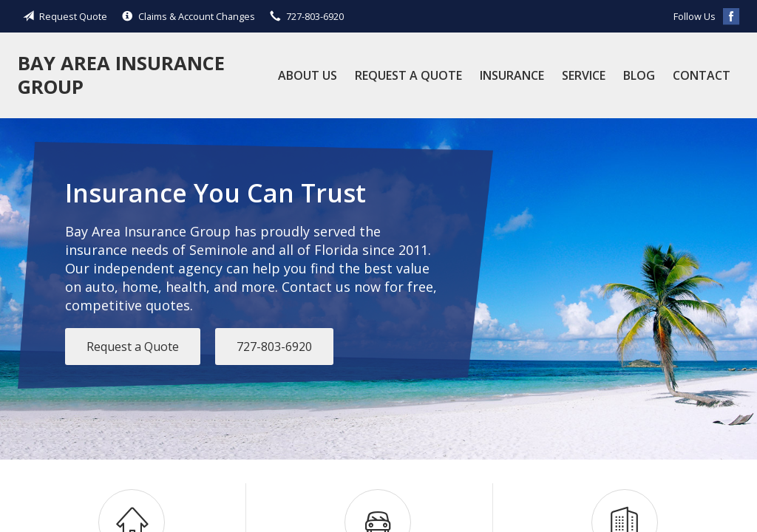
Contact (702, 75)
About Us (308, 75)
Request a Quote (408, 75)
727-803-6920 (274, 347)
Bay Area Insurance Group (121, 75)
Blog (639, 75)
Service (584, 75)
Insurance (512, 75)
